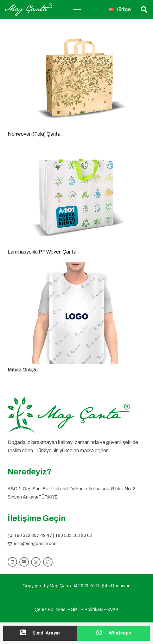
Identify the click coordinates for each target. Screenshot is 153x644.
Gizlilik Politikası (87, 610)
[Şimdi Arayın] (26, 633)
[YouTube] (24, 562)
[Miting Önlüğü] (76, 267)
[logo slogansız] (76, 415)
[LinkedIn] (12, 562)
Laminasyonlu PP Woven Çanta (42, 252)
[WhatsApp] (48, 562)
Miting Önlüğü (23, 370)
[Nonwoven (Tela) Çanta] (76, 31)
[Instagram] (36, 562)
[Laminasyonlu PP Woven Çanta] (76, 149)
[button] (144, 10)
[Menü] (77, 10)
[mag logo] (29, 10)
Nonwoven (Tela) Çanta (34, 134)
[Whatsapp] (102, 633)
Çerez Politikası (51, 610)
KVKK (113, 610)
